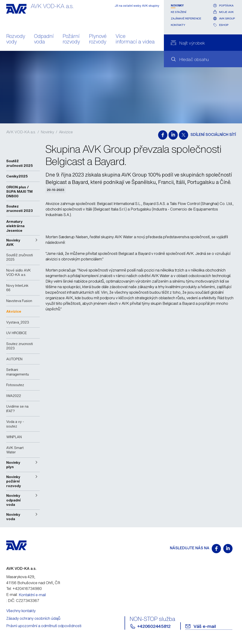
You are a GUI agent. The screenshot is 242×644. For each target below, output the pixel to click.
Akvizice (66, 132)
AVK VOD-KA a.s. (21, 132)
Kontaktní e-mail (32, 595)
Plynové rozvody (98, 39)
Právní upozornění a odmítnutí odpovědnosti (44, 626)
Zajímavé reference (186, 18)
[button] (23, 243)
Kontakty (178, 25)
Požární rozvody (71, 39)
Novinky (177, 5)
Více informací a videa (135, 39)
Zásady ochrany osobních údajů (33, 618)
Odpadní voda (44, 39)
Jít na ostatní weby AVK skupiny (137, 6)
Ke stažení (178, 12)
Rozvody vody (16, 39)
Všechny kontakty (21, 611)
